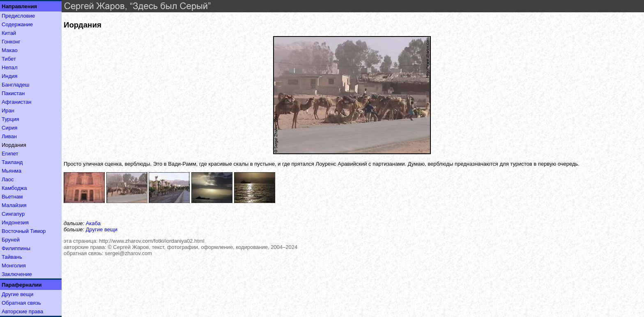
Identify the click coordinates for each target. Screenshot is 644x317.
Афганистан (16, 102)
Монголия (14, 266)
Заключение (17, 274)
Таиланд (12, 162)
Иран (8, 111)
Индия (9, 76)
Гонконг (11, 42)
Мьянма (11, 171)
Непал (9, 67)
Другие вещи (17, 294)
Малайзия (14, 205)
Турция (10, 119)
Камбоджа (14, 188)
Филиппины (16, 248)
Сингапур (13, 214)
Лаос (8, 179)
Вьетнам (12, 197)
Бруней (11, 240)
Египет (10, 154)
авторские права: (85, 247)
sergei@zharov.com (128, 253)
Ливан (9, 136)
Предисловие (18, 16)
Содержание (17, 24)
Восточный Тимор (24, 231)
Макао (10, 50)
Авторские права (22, 311)
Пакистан (13, 93)
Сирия (9, 128)
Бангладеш (15, 85)
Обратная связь (21, 303)
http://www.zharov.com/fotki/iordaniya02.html (152, 241)
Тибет (9, 59)
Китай (9, 33)
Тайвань (12, 257)
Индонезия (15, 222)
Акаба (93, 223)
